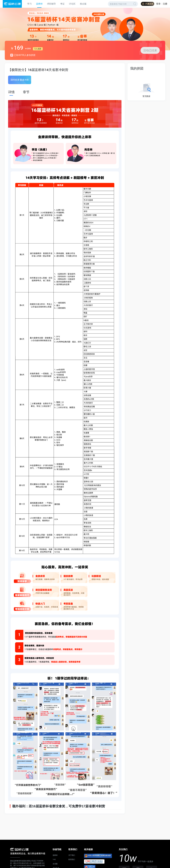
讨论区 (72, 4)
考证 (62, 4)
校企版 (83, 4)
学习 (29, 4)
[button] (85, 38)
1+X (54, 859)
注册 (165, 4)
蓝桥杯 (39, 4)
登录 (158, 4)
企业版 (55, 864)
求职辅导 (51, 4)
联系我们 (72, 859)
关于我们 (72, 855)
